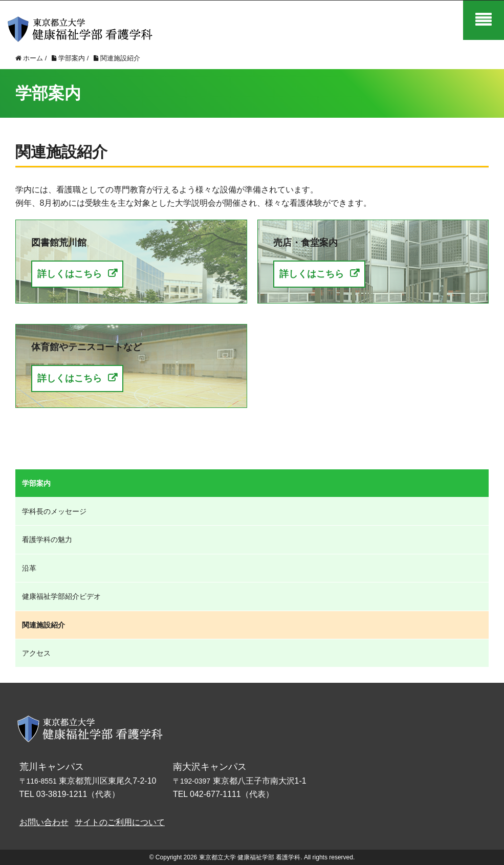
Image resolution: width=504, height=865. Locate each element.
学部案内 (36, 483)
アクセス (36, 653)
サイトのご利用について (120, 822)
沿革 (29, 568)
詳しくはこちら (70, 274)
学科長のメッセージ (54, 511)
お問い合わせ (44, 822)
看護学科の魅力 (47, 539)
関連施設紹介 (43, 625)
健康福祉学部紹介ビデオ (61, 596)
